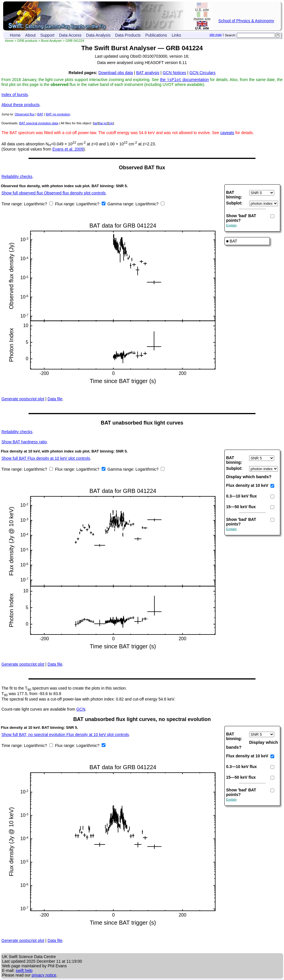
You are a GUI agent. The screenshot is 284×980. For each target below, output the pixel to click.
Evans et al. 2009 (68, 150)
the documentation (184, 80)
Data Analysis (98, 35)
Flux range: (66, 204)
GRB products (27, 41)
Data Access (70, 35)
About (30, 35)
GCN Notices (175, 73)
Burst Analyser (52, 41)
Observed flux (25, 115)
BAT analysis (148, 73)
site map (215, 35)
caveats (227, 133)
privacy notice (44, 976)
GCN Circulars (202, 73)
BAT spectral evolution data (39, 124)
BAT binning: (234, 195)
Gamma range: (121, 204)
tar (95, 124)
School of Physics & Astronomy (246, 21)
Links (176, 35)
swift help (24, 971)
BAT (40, 115)
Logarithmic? (36, 204)
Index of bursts (15, 95)
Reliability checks (17, 177)
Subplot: (234, 204)
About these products (20, 105)
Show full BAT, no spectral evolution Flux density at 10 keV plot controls (65, 735)
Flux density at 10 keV (247, 486)
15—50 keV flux (241, 507)
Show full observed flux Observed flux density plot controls (54, 194)
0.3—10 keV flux (242, 497)
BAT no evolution (58, 115)
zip (111, 124)
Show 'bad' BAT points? (241, 219)
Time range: (13, 204)
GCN (81, 710)
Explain (231, 226)
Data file (55, 399)
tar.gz (103, 124)
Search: (231, 35)
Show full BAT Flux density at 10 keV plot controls (46, 459)
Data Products (128, 35)
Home (15, 35)
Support (47, 35)
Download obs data (116, 73)
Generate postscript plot (23, 399)
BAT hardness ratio (24, 442)
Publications (156, 35)
